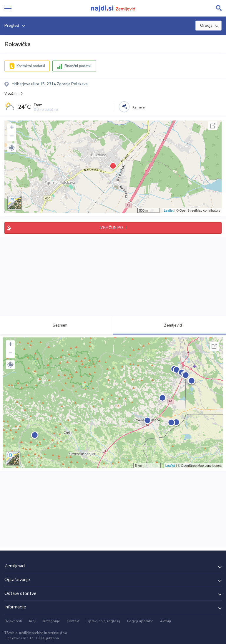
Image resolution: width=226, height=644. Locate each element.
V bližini (11, 93)
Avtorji (166, 621)
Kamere (138, 107)
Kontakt (73, 621)
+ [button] (12, 128)
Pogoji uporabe (140, 621)
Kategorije (51, 621)
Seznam (57, 325)
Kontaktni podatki (31, 66)
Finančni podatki (78, 66)
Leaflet (169, 210)
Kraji (33, 621)
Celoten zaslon (213, 126)
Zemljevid (169, 325)
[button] (12, 148)
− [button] (12, 137)
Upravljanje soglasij (103, 621)
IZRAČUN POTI (113, 228)
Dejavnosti (13, 621)
